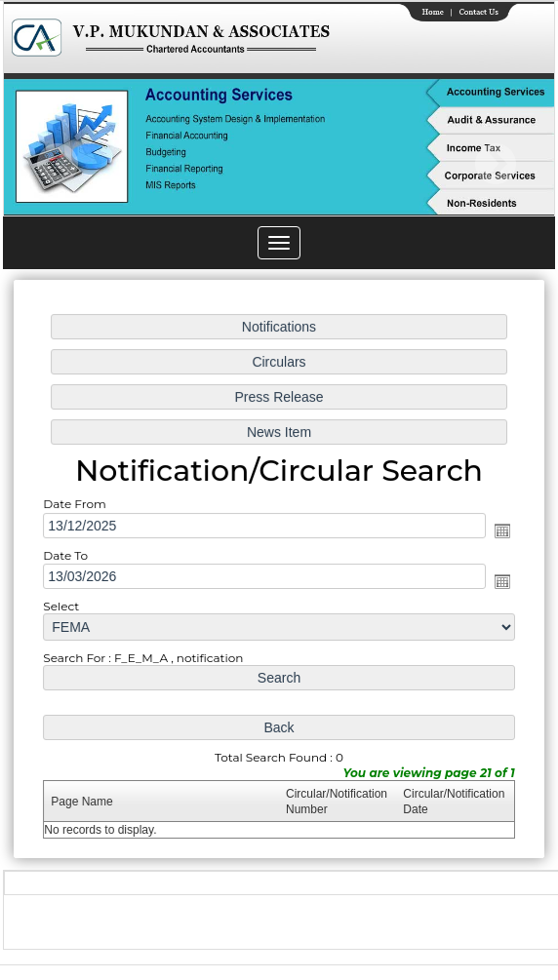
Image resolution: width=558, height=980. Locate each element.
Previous (58, 164)
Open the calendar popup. (499, 531)
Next (495, 164)
